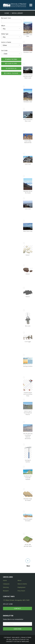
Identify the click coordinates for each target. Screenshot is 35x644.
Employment (21, 587)
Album (3, 26)
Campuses (6, 584)
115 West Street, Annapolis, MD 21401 (16, 600)
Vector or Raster (6, 42)
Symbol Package (11, 73)
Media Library (17, 13)
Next (28, 566)
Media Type (5, 34)
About (19, 580)
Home (7, 13)
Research (6, 591)
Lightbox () (11, 68)
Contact (17, 608)
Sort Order (4, 50)
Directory (6, 587)
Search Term (6, 18)
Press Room (21, 591)
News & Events (22, 584)
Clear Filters (11, 63)
